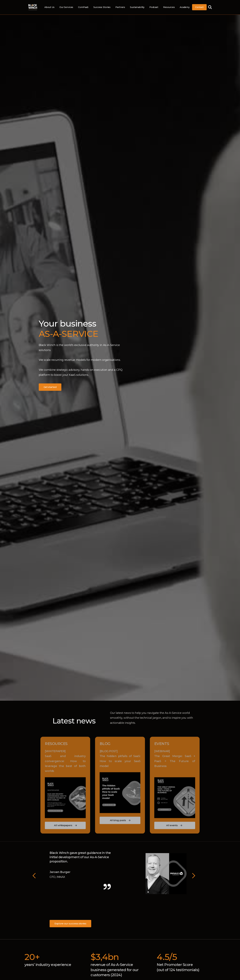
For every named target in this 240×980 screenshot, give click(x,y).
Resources (169, 7)
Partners (120, 7)
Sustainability (137, 7)
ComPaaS (83, 7)
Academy (185, 7)
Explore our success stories (70, 924)
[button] (34, 876)
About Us (49, 7)
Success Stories (102, 7)
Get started (50, 387)
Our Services (66, 7)
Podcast (154, 7)
